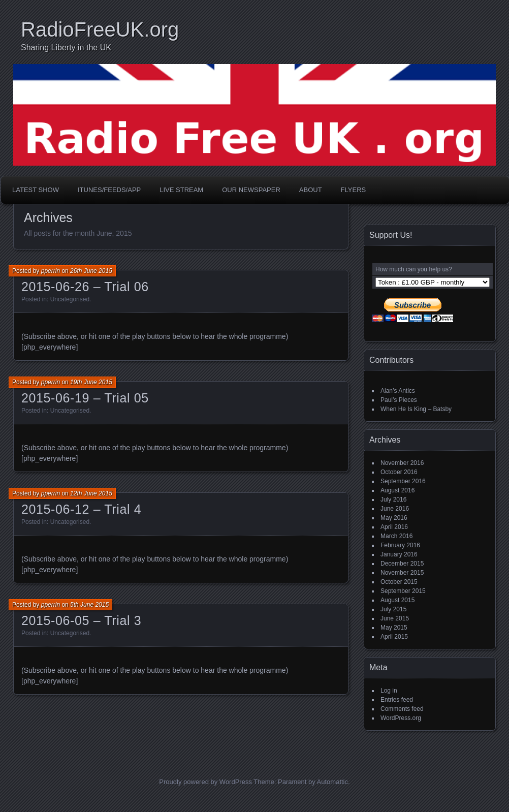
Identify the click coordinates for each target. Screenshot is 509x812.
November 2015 (402, 573)
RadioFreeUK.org (100, 29)
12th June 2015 (91, 493)
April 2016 (394, 527)
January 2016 (399, 554)
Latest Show (36, 190)
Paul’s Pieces (399, 400)
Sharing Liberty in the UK (66, 48)
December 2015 (402, 564)
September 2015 (403, 591)
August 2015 (397, 600)
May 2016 (394, 518)
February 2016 (400, 545)
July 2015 (393, 609)
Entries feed (397, 700)
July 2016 (393, 499)
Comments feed (402, 709)
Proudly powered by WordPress (205, 782)
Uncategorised (70, 299)
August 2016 (397, 490)
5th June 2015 (89, 605)
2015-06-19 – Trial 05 (85, 398)
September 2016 (403, 481)
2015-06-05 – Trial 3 (81, 620)
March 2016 (396, 536)
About (311, 190)
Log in (389, 691)
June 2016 (395, 509)
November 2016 (402, 463)
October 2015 (399, 582)
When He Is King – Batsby (416, 409)
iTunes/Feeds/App (109, 190)
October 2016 (399, 472)
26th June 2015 (91, 271)
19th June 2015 (91, 382)
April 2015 (394, 637)
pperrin (51, 271)
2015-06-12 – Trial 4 (81, 509)
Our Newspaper (251, 190)
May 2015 (394, 628)
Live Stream (181, 190)
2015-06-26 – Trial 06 (85, 287)
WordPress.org (401, 718)
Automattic (332, 782)
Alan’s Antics (398, 391)
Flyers (354, 190)
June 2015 (395, 618)
